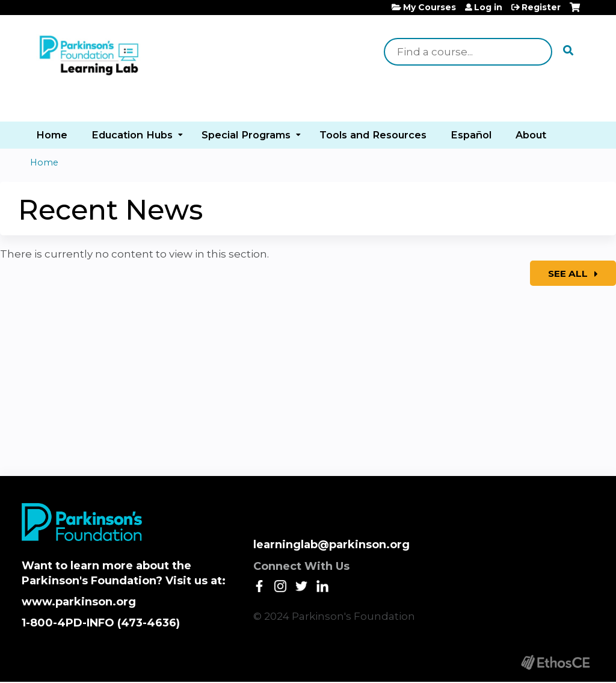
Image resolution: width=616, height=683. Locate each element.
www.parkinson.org (79, 602)
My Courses (430, 7)
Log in (488, 7)
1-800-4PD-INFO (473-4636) (101, 623)
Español (471, 135)
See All (569, 274)
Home (52, 135)
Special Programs (246, 135)
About (531, 135)
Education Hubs (132, 135)
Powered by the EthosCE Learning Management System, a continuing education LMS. (555, 662)
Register (541, 7)
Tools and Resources (373, 135)
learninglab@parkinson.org (331, 545)
